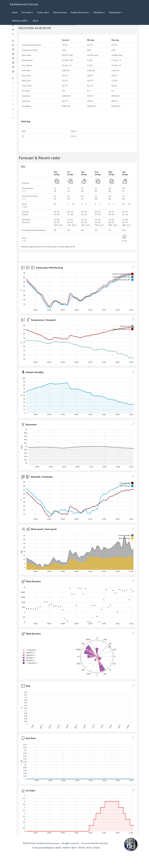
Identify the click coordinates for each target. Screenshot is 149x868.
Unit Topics (27, 12)
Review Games (60, 12)
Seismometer (116, 12)
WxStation (99, 12)
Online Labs (43, 12)
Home (15, 12)
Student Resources (80, 12)
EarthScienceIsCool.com (24, 4)
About (36, 21)
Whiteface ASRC (20, 21)
